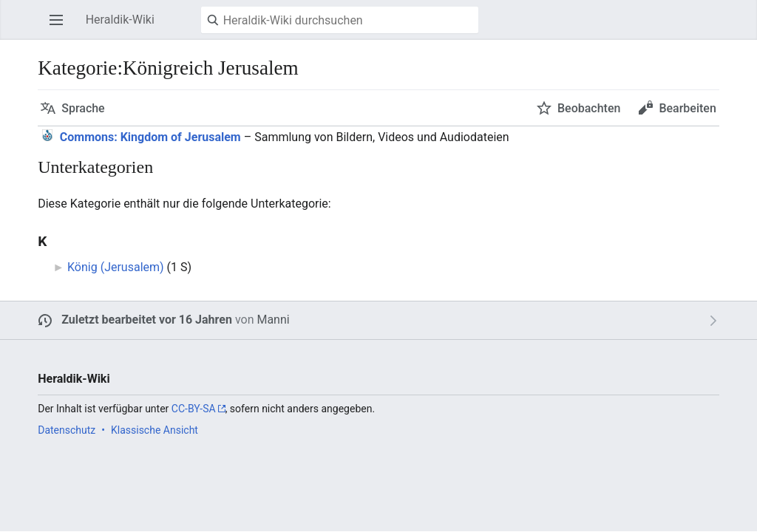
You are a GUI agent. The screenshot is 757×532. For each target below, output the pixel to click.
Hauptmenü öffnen (61, 27)
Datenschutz (67, 430)
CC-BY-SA (194, 409)
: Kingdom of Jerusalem (150, 137)
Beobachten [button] (589, 108)
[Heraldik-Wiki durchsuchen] (340, 20)
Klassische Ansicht (155, 430)
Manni (273, 320)
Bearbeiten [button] (687, 108)
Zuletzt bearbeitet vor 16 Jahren (147, 320)
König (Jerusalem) (116, 267)
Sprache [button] (83, 108)
